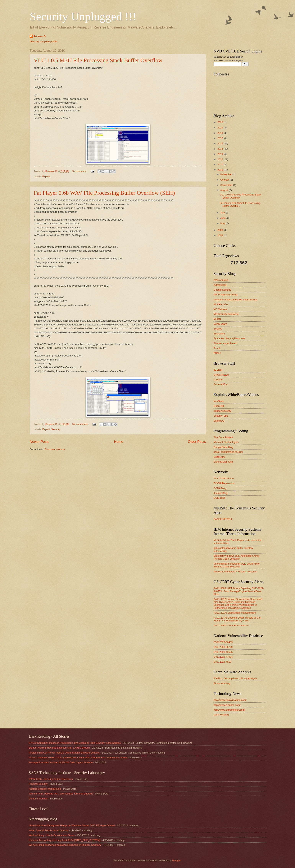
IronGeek (219, 401)
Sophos (218, 329)
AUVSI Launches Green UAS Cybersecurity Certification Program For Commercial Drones (78, 757)
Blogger (176, 860)
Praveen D (40, 36)
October (225, 180)
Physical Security (38, 784)
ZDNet (217, 353)
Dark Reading (221, 715)
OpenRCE (219, 406)
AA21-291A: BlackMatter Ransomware (235, 613)
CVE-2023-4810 (222, 662)
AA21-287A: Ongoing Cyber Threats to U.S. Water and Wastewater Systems (238, 619)
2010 (220, 170)
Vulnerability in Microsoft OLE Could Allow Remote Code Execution (236, 565)
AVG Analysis (221, 280)
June (223, 218)
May (223, 223)
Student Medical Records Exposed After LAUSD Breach (59, 748)
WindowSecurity (222, 411)
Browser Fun (221, 384)
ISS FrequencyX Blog (225, 295)
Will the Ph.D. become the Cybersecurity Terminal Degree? (61, 794)
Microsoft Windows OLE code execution (235, 572)
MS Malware (220, 309)
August (225, 190)
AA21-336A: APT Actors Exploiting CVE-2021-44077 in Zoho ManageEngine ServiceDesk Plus (239, 591)
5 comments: (80, 171)
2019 (220, 128)
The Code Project (223, 437)
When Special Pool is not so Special (48, 830)
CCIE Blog (219, 498)
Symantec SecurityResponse (229, 338)
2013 (220, 154)
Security (56, 429)
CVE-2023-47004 (223, 657)
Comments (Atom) (55, 449)
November (226, 174)
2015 (220, 143)
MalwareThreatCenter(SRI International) (236, 300)
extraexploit (220, 285)
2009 (220, 230)
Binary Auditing (222, 683)
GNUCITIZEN (221, 375)
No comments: (81, 424)
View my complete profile (43, 41)
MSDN (217, 319)
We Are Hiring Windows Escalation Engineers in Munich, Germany (65, 845)
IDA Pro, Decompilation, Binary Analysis (235, 678)
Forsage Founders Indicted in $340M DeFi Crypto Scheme (61, 762)
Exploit (46, 176)
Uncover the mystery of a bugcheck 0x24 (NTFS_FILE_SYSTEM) (65, 840)
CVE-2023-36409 (223, 642)
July (223, 213)
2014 (220, 149)
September (227, 185)
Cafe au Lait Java (223, 462)
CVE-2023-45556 (223, 652)
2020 (220, 122)
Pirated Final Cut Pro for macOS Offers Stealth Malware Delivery (64, 753)
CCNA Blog (220, 488)
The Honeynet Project (226, 343)
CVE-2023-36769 (223, 647)
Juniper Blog (220, 493)
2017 (220, 138)
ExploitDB (219, 421)
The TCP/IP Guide (224, 479)
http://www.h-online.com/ (227, 705)
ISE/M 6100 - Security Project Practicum (51, 779)
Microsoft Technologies (226, 442)
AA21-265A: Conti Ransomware (231, 626)
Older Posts (197, 442)
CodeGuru (219, 457)
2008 (220, 235)
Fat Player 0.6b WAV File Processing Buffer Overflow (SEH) (104, 193)
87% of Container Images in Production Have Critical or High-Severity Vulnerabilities (75, 743)
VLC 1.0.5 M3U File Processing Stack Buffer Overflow (98, 60)
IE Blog (218, 370)
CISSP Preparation (224, 483)
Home (119, 442)
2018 (220, 133)
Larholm (218, 380)
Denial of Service (38, 799)
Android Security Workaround (45, 789)
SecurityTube (221, 416)
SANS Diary (220, 324)
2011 (220, 165)
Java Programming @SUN (228, 452)
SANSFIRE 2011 (223, 519)
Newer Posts (39, 442)
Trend (217, 348)
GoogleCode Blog (223, 447)
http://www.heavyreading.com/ (230, 700)
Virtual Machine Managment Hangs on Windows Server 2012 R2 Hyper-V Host (72, 825)
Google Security (222, 290)
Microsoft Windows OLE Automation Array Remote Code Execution (236, 557)
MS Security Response (226, 314)
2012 (220, 159)
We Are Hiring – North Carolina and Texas (52, 835)
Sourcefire (219, 334)
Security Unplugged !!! (83, 16)
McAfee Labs (221, 304)
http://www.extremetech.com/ (229, 710)
